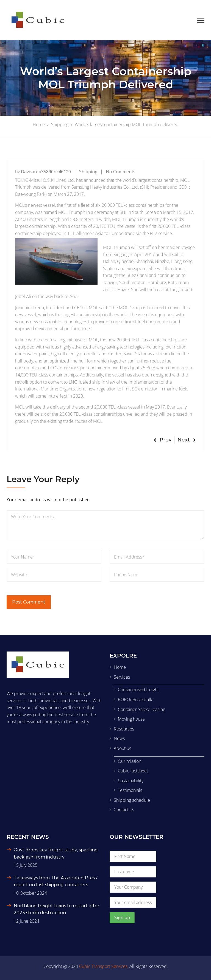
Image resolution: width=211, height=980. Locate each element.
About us (122, 748)
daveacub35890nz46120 (46, 172)
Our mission (130, 761)
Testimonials (130, 790)
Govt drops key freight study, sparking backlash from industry (56, 853)
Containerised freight (138, 690)
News (119, 738)
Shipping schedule (132, 800)
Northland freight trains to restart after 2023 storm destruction (57, 909)
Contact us (124, 810)
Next (187, 440)
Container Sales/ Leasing (141, 709)
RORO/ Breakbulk (135, 699)
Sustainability (131, 781)
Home (120, 667)
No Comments (121, 172)
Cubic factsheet (133, 771)
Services (122, 677)
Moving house (131, 719)
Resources (124, 729)
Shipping (88, 172)
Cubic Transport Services (103, 966)
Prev (163, 440)
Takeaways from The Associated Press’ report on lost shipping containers (56, 881)
